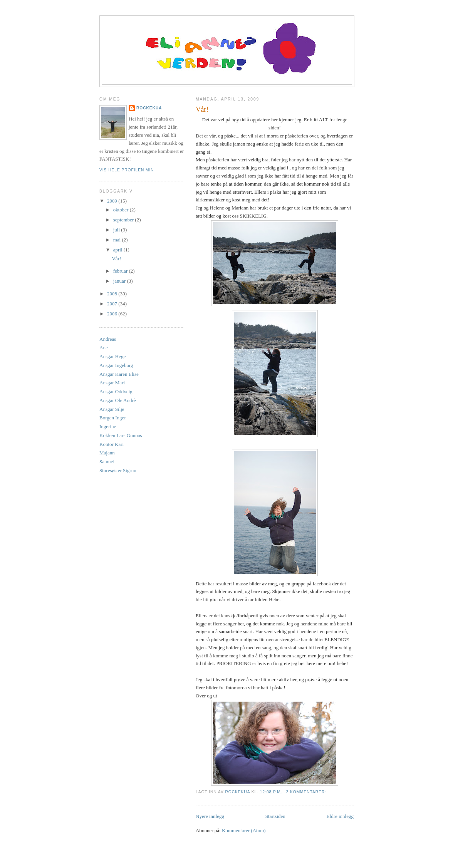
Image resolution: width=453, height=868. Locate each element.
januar (120, 281)
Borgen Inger (113, 418)
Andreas (108, 339)
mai (118, 240)
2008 (113, 294)
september (124, 220)
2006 (113, 314)
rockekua (149, 108)
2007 (113, 304)
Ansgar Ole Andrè (118, 400)
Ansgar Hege (112, 356)
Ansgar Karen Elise (119, 374)
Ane (104, 348)
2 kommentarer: (307, 792)
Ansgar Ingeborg (116, 365)
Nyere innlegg (210, 816)
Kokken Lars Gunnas (121, 435)
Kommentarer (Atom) (244, 830)
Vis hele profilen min (127, 170)
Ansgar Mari (112, 383)
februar (121, 271)
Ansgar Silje (112, 409)
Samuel (107, 462)
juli (117, 230)
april (118, 250)
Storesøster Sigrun (118, 470)
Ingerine (108, 426)
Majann (107, 453)
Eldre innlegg (340, 816)
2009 (113, 201)
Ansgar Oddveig (116, 391)
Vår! (202, 109)
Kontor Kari (112, 444)
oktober (122, 210)
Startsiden (275, 816)
